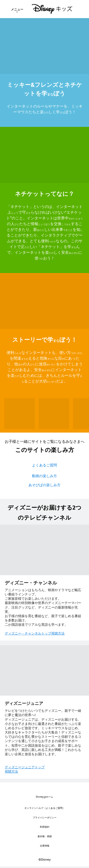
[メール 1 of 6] (20, 414)
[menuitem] (17, 9)
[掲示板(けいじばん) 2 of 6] (54, 414)
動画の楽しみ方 (44, 476)
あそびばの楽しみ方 (44, 485)
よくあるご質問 (44, 465)
